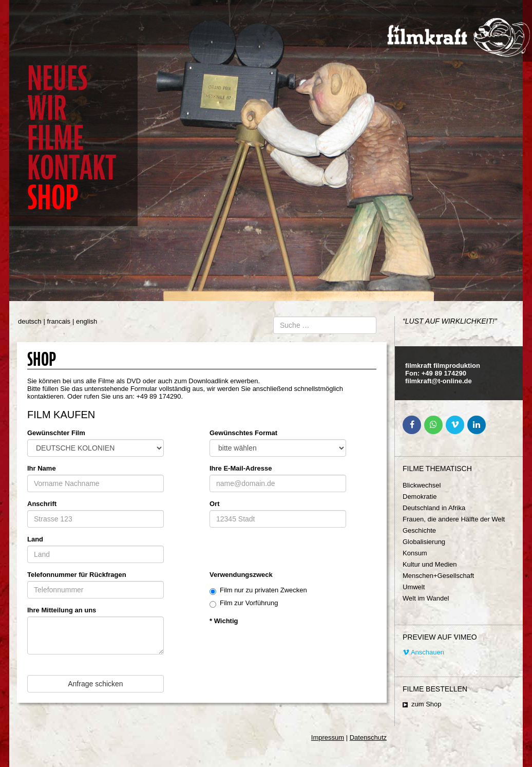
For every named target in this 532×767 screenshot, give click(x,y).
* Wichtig (224, 621)
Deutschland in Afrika (434, 508)
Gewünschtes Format (243, 433)
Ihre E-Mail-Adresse (241, 468)
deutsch (30, 321)
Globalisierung (424, 542)
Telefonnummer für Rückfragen (77, 575)
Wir (47, 108)
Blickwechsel (422, 485)
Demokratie (420, 497)
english (87, 321)
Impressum (328, 737)
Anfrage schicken (95, 684)
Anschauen (423, 652)
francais (59, 321)
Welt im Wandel (426, 598)
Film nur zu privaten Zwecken (258, 591)
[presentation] (288, 647)
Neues (57, 78)
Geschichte (419, 530)
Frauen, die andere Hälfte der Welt (454, 519)
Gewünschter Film (56, 433)
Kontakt (72, 168)
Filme (55, 138)
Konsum (415, 553)
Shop (53, 198)
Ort (215, 504)
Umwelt (414, 587)
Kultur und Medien (430, 564)
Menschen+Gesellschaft (438, 576)
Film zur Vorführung (244, 603)
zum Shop (426, 704)
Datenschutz (368, 737)
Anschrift (42, 504)
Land (35, 539)
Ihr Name (42, 468)
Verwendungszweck (241, 575)
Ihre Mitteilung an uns (62, 610)
